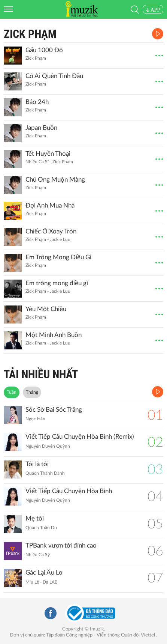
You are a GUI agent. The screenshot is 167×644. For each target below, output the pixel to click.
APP (153, 10)
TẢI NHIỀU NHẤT (41, 374)
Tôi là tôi (37, 464)
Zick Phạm (30, 34)
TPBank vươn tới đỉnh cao (61, 545)
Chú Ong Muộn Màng (55, 180)
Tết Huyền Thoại (48, 154)
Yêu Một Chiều (46, 309)
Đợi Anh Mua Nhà (50, 205)
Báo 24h (37, 102)
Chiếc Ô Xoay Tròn (51, 231)
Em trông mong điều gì (57, 283)
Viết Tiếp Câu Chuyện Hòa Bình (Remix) (80, 437)
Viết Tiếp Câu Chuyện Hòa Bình (69, 491)
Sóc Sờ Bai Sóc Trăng (54, 410)
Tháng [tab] (32, 392)
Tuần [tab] (12, 392)
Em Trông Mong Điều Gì (58, 257)
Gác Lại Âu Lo (44, 573)
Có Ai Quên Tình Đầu (54, 76)
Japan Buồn (41, 128)
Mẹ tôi (35, 518)
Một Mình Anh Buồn (54, 335)
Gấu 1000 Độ (44, 50)
